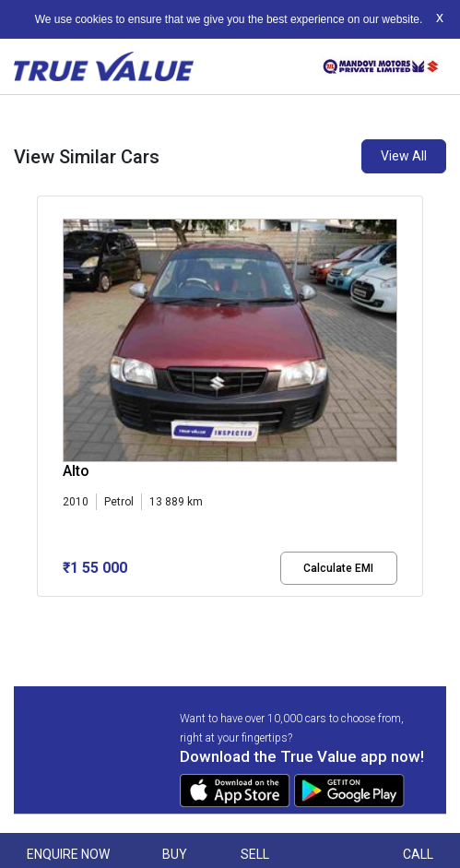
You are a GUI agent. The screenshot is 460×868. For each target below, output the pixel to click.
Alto (76, 471)
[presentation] (47, 399)
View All (404, 156)
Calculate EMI (338, 568)
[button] (42, 612)
